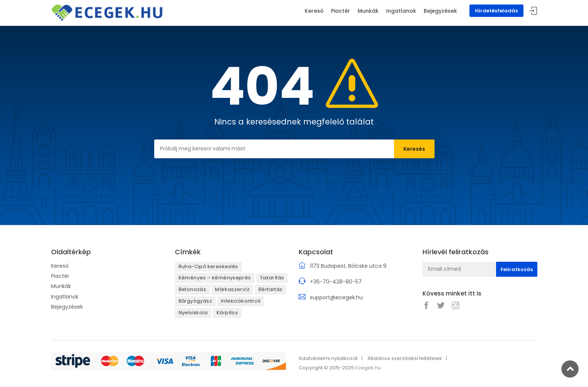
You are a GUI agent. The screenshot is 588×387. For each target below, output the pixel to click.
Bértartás (271, 289)
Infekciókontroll (241, 301)
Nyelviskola (193, 313)
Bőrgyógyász (195, 301)
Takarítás (272, 278)
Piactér (60, 276)
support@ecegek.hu (336, 297)
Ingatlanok (65, 297)
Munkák (61, 286)
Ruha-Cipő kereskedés (208, 266)
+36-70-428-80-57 (336, 282)
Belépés (533, 11)
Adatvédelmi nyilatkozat (328, 358)
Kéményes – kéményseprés (215, 278)
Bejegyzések (67, 307)
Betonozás (192, 289)
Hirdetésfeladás (496, 11)
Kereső (60, 266)
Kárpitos (227, 313)
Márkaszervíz (232, 289)
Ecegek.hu (368, 368)
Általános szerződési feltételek (405, 358)
